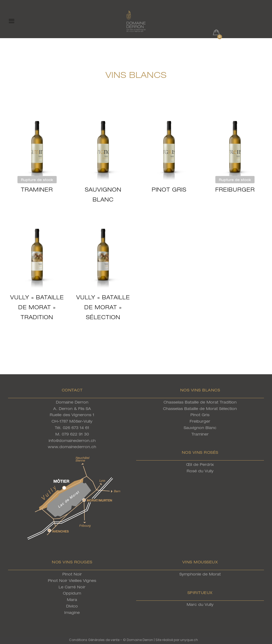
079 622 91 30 (75, 434)
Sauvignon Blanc (200, 428)
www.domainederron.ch (72, 447)
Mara (72, 600)
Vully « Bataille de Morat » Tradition (37, 307)
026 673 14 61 (76, 428)
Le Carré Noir (72, 587)
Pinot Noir (72, 574)
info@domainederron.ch (72, 440)
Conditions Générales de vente (94, 640)
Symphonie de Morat (200, 574)
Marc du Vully (200, 604)
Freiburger (235, 190)
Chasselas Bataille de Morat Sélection (200, 409)
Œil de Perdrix (200, 464)
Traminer (37, 190)
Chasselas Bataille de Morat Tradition (200, 402)
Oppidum (72, 593)
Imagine (72, 612)
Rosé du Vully (200, 471)
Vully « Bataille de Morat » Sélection (103, 307)
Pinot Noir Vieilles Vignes (72, 580)
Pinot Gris (169, 190)
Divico (72, 606)
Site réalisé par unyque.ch (177, 640)
